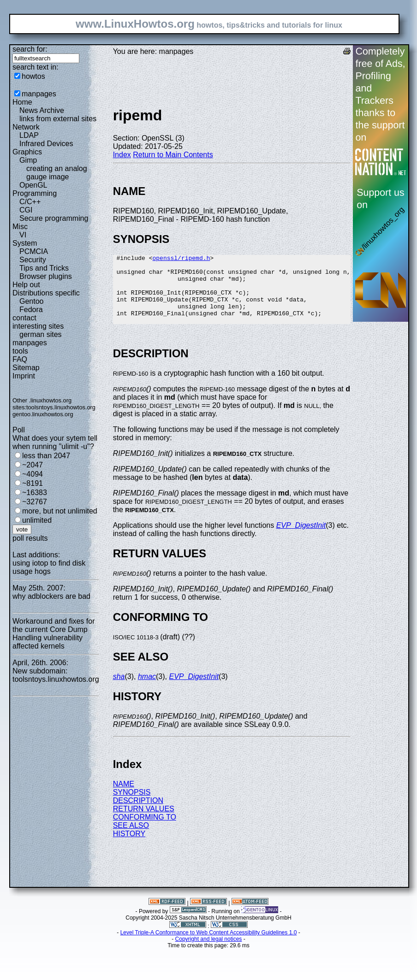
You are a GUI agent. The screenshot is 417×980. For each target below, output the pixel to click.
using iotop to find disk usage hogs (49, 567)
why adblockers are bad (51, 596)
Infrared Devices (46, 144)
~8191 (33, 483)
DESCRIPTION (138, 814)
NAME (124, 798)
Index (122, 155)
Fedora (31, 310)
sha (119, 690)
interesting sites (38, 326)
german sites (41, 334)
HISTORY (129, 847)
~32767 (35, 502)
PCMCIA (34, 251)
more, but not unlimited (60, 511)
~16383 (35, 493)
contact (24, 318)
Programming (35, 193)
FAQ (20, 359)
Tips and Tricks (44, 268)
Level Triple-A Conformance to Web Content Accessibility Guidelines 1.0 (209, 946)
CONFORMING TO (145, 831)
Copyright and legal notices (209, 953)
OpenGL (33, 185)
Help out (26, 285)
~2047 (33, 465)
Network (26, 127)
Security (33, 260)
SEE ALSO (131, 839)
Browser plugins (46, 276)
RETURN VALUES (144, 823)
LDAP (29, 135)
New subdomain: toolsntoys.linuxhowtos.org (56, 675)
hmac (147, 690)
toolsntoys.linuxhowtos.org (61, 407)
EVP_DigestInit (301, 539)
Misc (20, 227)
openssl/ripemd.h (181, 259)
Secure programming (54, 218)
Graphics (27, 152)
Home (22, 102)
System (25, 243)
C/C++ (30, 202)
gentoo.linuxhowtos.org (43, 414)
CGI (26, 210)
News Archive (42, 110)
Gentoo (31, 301)
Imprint (24, 376)
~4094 (33, 474)
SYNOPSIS (132, 806)
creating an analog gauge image (57, 173)
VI (23, 235)
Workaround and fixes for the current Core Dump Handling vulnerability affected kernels (54, 634)
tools (20, 351)
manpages (39, 94)
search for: (30, 49)
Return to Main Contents (173, 155)
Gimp (28, 160)
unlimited (37, 520)
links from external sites (58, 119)
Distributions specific (46, 293)
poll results (30, 538)
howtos (33, 76)
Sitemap (26, 368)
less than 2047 (46, 456)
